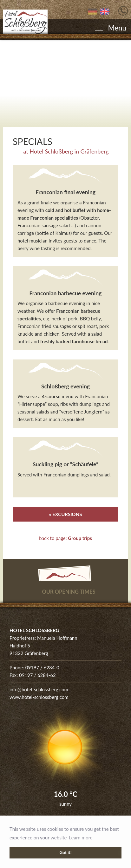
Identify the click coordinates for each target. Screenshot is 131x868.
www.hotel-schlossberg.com (39, 697)
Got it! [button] (66, 852)
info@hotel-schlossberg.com (39, 689)
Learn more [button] (81, 837)
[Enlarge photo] (65, 83)
